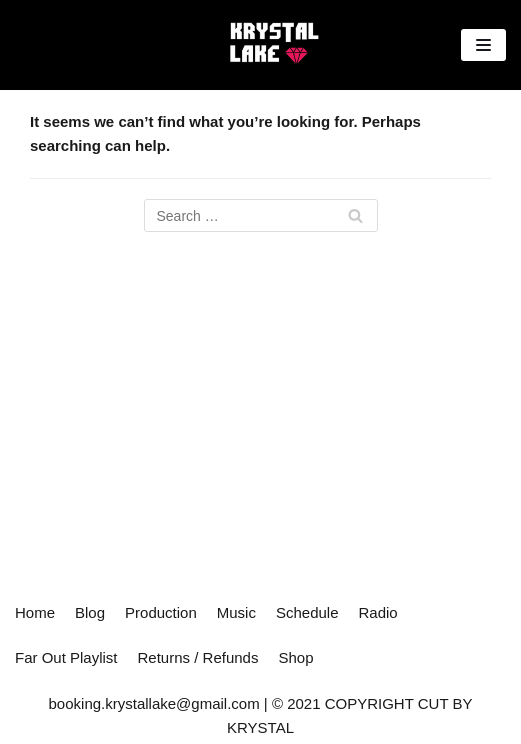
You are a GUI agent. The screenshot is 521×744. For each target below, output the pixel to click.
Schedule (307, 612)
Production (161, 612)
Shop (295, 657)
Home (35, 612)
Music (236, 612)
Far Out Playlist (66, 657)
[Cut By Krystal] (272, 45)
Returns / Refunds (198, 657)
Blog (90, 612)
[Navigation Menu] (483, 45)
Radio (378, 612)
